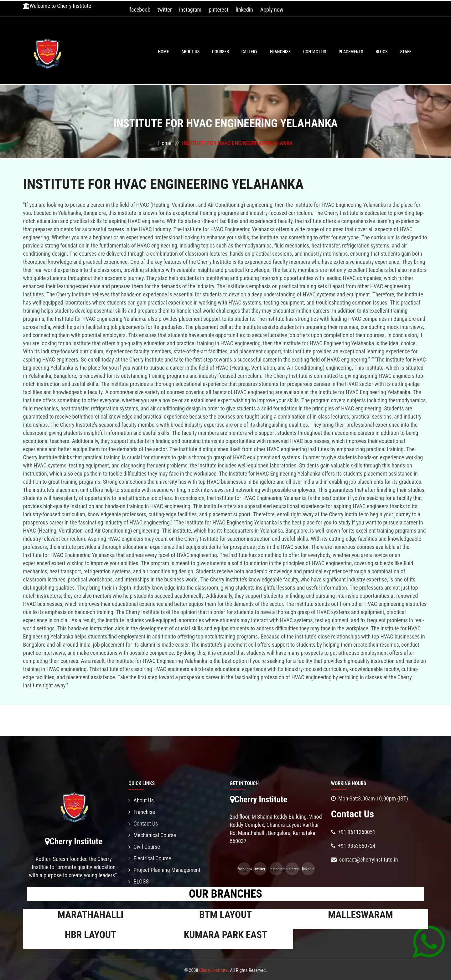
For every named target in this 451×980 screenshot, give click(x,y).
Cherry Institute (213, 970)
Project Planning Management (164, 870)
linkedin (244, 10)
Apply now (272, 10)
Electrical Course (150, 858)
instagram (190, 10)
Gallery (250, 52)
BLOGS (382, 52)
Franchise (280, 52)
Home (163, 52)
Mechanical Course (152, 835)
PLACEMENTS (351, 52)
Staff (406, 52)
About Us (190, 52)
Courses (220, 52)
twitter (165, 10)
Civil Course (144, 847)
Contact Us (315, 52)
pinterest (218, 10)
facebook (140, 10)
